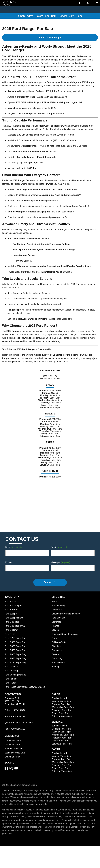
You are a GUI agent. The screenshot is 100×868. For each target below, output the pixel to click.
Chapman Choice (13, 751)
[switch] (97, 3)
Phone (9, 573)
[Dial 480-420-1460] (88, 3)
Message (61, 573)
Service (55, 641)
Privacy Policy (59, 673)
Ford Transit (10, 694)
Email (59, 558)
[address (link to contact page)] (80, 3)
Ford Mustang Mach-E (16, 686)
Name (14, 558)
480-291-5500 (54, 426)
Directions (57, 657)
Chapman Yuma (12, 768)
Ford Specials (58, 629)
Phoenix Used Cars (14, 760)
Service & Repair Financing (65, 645)
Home (55, 612)
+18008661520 (18, 740)
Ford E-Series (11, 620)
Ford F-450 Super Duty (16, 657)
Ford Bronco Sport (14, 616)
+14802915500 (21, 727)
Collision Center (60, 653)
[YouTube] (16, 779)
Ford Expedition (12, 633)
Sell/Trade (57, 633)
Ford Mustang (11, 682)
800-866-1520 (54, 457)
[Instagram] (11, 779)
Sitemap (56, 677)
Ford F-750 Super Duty (16, 673)
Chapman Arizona (14, 755)
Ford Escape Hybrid (14, 629)
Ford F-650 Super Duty (16, 669)
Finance (56, 637)
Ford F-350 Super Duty (16, 653)
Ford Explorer (11, 641)
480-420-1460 (54, 395)
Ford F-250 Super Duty (16, 649)
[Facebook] (6, 779)
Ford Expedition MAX (15, 637)
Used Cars (57, 620)
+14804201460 (19, 721)
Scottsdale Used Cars (15, 764)
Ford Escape (11, 625)
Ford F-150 (10, 645)
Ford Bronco (11, 612)
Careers (56, 665)
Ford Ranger (11, 690)
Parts (54, 649)
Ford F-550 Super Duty (16, 661)
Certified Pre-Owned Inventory (67, 625)
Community (57, 669)
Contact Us (57, 661)
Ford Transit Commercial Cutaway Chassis (26, 698)
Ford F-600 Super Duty (16, 665)
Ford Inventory (59, 616)
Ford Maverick (12, 677)
